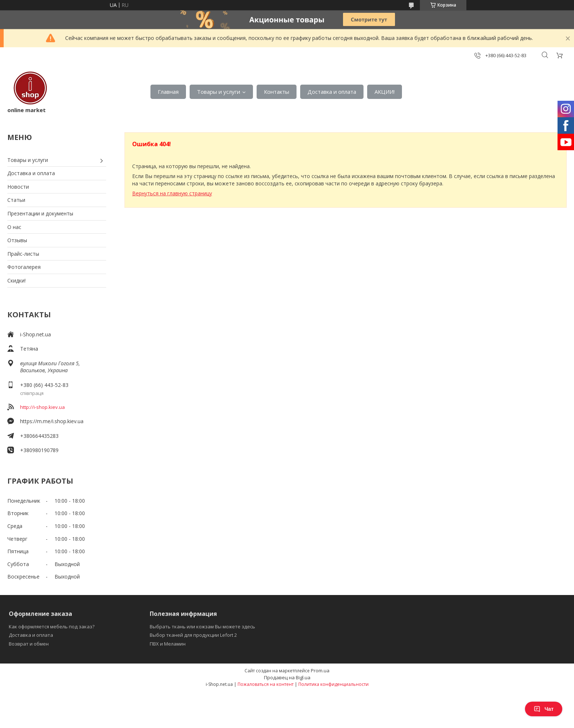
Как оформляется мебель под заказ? (52, 627)
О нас (14, 227)
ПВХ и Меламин (168, 644)
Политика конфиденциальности (333, 684)
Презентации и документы (40, 213)
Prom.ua (320, 670)
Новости (18, 187)
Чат (544, 709)
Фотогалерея (24, 267)
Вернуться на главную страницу (172, 193)
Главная (168, 92)
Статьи (16, 200)
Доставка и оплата (332, 92)
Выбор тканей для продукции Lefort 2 (193, 635)
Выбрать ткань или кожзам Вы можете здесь (202, 627)
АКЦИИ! (385, 92)
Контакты (277, 92)
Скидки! (16, 280)
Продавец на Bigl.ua (287, 677)
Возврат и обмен (29, 644)
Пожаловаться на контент (266, 684)
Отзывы (17, 240)
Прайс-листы (23, 254)
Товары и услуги (219, 92)
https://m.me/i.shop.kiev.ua (52, 421)
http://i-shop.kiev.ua (42, 407)
